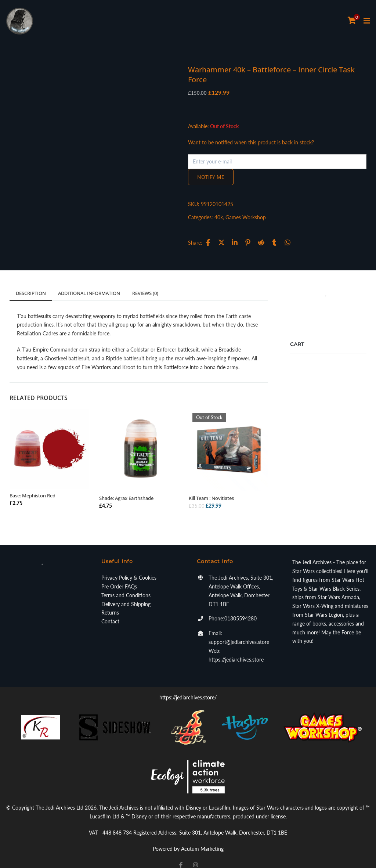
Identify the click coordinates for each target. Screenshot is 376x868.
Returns (110, 603)
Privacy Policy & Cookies (129, 568)
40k (241, 207)
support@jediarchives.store (239, 632)
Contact (110, 611)
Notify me (233, 167)
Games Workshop (268, 207)
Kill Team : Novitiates (211, 488)
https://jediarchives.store (236, 650)
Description (31, 283)
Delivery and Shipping (126, 594)
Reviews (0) (145, 283)
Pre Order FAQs (119, 577)
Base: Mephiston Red (32, 486)
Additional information (89, 283)
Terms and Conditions (126, 585)
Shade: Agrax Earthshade (126, 488)
